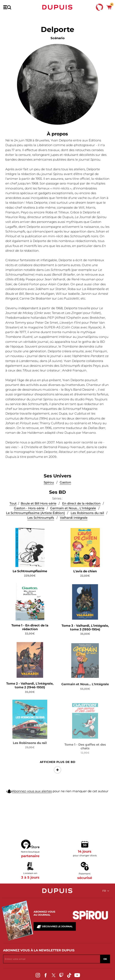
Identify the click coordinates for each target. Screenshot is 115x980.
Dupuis (57, 7)
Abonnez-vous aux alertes (32, 795)
